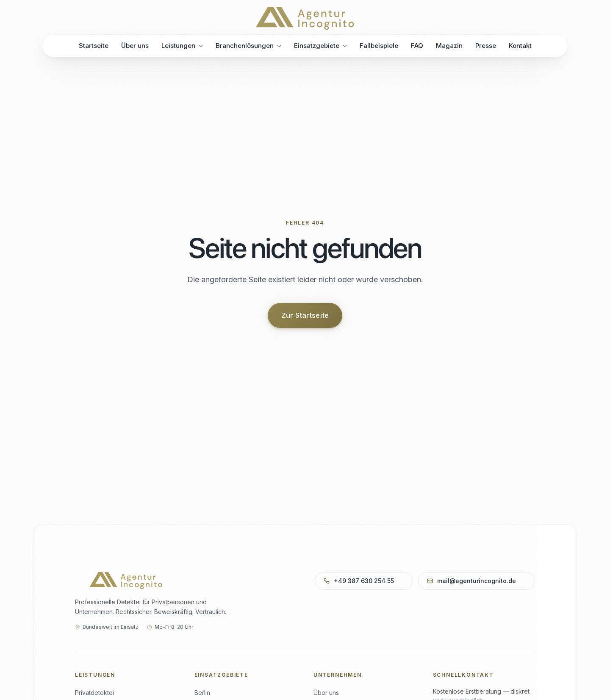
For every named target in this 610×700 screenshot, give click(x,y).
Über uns (135, 46)
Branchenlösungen (248, 46)
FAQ (417, 45)
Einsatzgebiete (320, 46)
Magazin (449, 45)
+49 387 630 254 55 (363, 581)
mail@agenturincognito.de (476, 581)
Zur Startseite (305, 315)
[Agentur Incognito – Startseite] (305, 18)
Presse (486, 45)
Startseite (94, 46)
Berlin (202, 693)
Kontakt (520, 45)
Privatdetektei (94, 693)
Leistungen (182, 46)
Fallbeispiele (379, 45)
